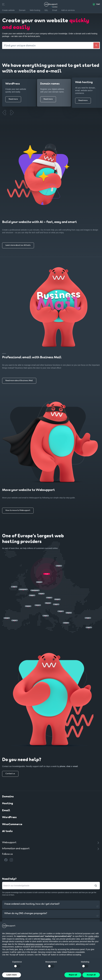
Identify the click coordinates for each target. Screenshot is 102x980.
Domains (8, 797)
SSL (46, 10)
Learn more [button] (12, 975)
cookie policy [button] (93, 936)
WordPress (9, 818)
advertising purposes (34, 944)
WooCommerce (12, 825)
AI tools (7, 832)
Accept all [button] (91, 975)
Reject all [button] (73, 975)
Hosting (8, 804)
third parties (46, 939)
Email (6, 811)
